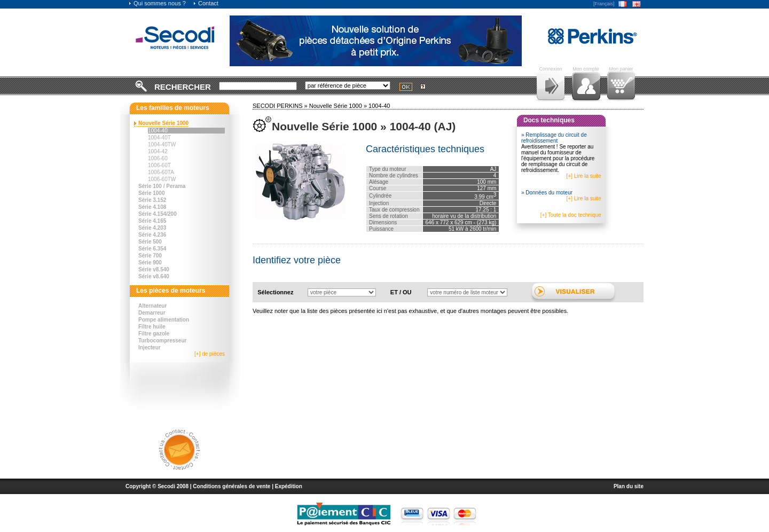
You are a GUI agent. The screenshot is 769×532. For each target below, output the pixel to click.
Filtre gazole (154, 334)
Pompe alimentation (164, 320)
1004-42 (158, 151)
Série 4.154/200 (158, 214)
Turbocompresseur (162, 341)
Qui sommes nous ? (157, 3)
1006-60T (159, 165)
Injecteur (150, 347)
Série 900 (150, 263)
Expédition (289, 486)
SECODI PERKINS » (281, 106)
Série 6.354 (152, 249)
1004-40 (158, 131)
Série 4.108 (152, 207)
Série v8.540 (154, 269)
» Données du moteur (547, 193)
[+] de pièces (210, 354)
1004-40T (159, 138)
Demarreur (152, 313)
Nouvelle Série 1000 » (339, 106)
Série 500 (150, 242)
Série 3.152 (152, 200)
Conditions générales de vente (232, 486)
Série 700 (150, 256)
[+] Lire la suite (584, 176)
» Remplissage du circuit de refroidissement (554, 138)
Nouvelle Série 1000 (163, 123)
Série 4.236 (152, 235)
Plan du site (629, 486)
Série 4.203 (152, 228)
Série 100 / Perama (162, 186)
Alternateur (152, 306)
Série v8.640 (154, 276)
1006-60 (158, 158)
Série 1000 (152, 193)
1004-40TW (162, 144)
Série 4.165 (152, 221)
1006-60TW (162, 179)
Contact (206, 3)
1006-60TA (161, 172)
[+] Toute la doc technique (571, 215)
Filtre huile (152, 327)
